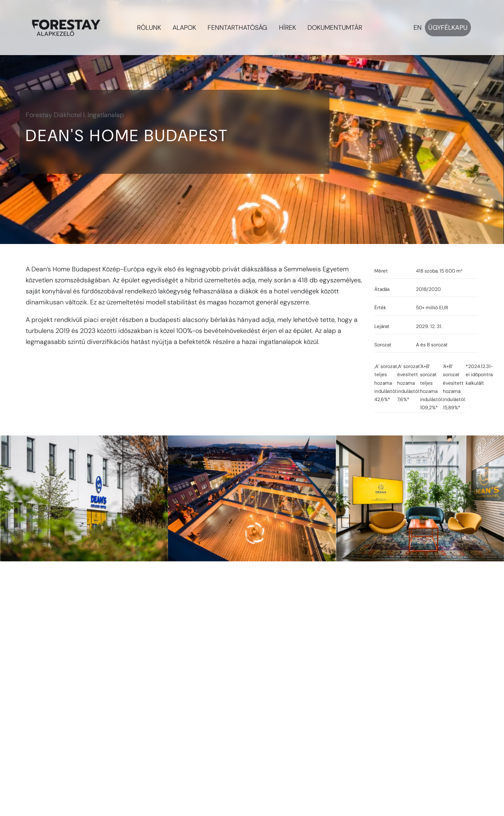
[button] (151, 28)
